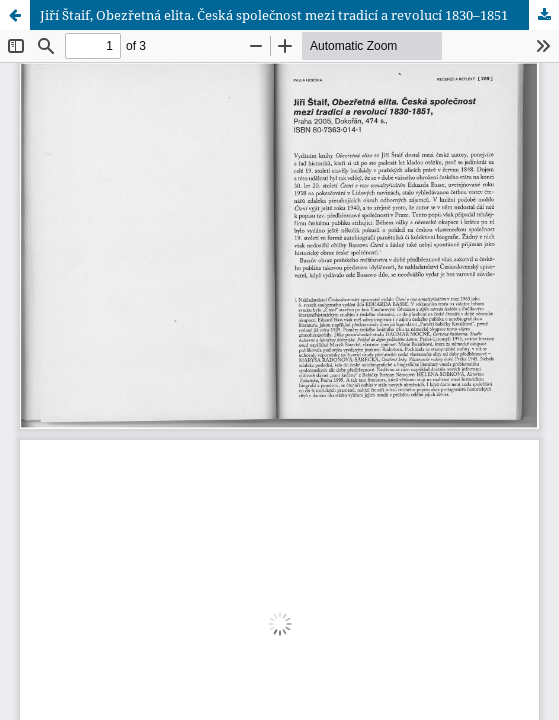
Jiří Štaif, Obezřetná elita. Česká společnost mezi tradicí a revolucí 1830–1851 (274, 15)
